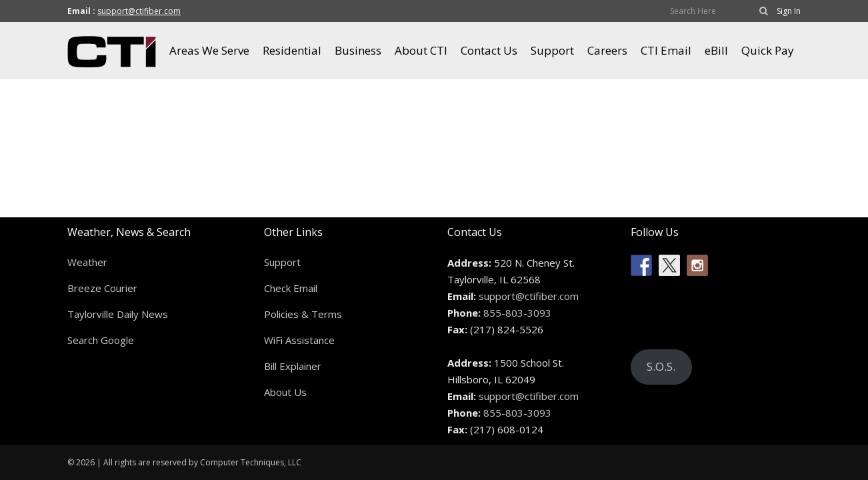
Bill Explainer (293, 366)
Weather (87, 262)
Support (282, 262)
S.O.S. (661, 366)
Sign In (789, 11)
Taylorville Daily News (118, 314)
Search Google (101, 340)
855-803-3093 (517, 313)
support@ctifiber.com (139, 11)
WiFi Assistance (299, 340)
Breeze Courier (102, 288)
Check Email (291, 288)
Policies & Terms (303, 314)
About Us (285, 392)
